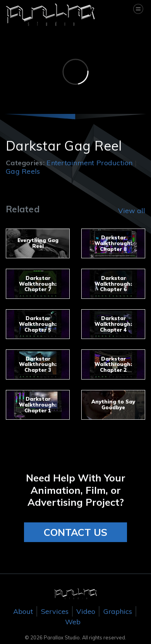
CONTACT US (75, 532)
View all (132, 211)
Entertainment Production (89, 163)
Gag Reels (23, 171)
